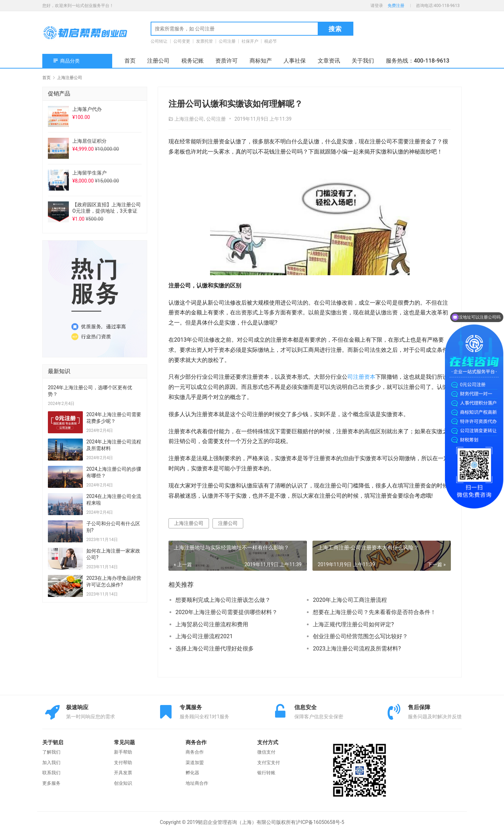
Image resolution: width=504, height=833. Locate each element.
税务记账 (193, 61)
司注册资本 (361, 377)
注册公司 (158, 61)
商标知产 (261, 61)
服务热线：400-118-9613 (418, 61)
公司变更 (182, 41)
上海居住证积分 (89, 141)
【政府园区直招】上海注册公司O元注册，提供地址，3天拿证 (107, 208)
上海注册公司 (189, 119)
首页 (130, 61)
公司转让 (159, 41)
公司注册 (227, 41)
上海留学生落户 (89, 173)
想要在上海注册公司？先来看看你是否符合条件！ (374, 612)
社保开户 (250, 41)
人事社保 (295, 61)
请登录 (377, 6)
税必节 (271, 41)
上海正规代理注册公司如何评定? (353, 624)
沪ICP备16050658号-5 (320, 822)
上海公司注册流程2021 (204, 636)
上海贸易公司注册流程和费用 (212, 624)
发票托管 (204, 41)
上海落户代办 (87, 109)
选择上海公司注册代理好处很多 (215, 649)
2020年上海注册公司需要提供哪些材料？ (226, 612)
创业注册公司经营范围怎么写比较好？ (360, 636)
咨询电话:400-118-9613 (438, 6)
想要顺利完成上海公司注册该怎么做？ (223, 600)
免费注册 (396, 6)
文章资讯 (329, 61)
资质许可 (226, 61)
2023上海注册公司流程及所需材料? (357, 649)
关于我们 (363, 61)
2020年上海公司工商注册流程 (350, 600)
